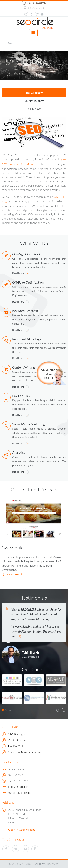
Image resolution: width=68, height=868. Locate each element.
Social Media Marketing (29, 424)
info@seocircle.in (34, 8)
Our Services (11, 727)
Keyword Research (25, 311)
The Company (34, 93)
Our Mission (34, 109)
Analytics (19, 452)
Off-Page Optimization (28, 282)
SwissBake (14, 547)
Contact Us (10, 762)
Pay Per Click (21, 396)
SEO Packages (17, 734)
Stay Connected (14, 839)
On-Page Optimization (28, 254)
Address (8, 802)
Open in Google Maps (22, 830)
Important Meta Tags (27, 339)
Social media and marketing (25, 752)
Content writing (18, 740)
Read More (21, 273)
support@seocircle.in (21, 793)
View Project (12, 574)
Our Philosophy (34, 101)
